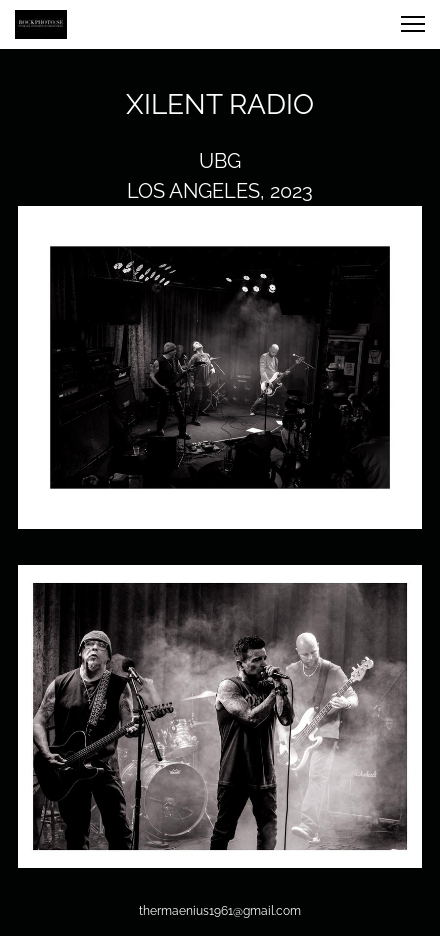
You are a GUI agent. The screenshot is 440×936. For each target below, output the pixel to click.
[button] (413, 24)
